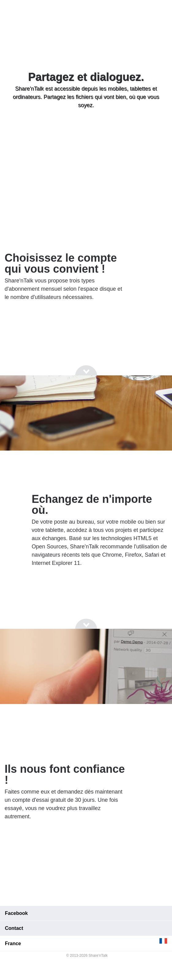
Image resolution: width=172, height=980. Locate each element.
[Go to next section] (86, 129)
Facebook (16, 913)
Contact (14, 928)
